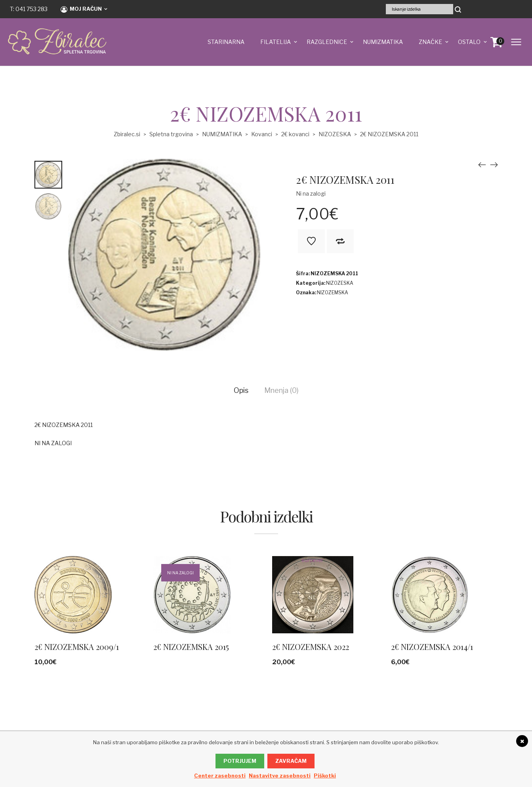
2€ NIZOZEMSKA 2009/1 (77, 647)
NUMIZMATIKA (383, 42)
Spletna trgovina (171, 134)
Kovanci (262, 134)
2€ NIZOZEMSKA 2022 (311, 647)
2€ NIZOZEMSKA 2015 (191, 647)
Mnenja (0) (281, 390)
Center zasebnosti (220, 776)
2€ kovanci (295, 134)
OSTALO (469, 42)
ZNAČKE (430, 42)
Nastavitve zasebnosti (280, 776)
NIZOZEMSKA (333, 293)
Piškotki (325, 776)
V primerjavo (340, 241)
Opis (241, 390)
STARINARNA (226, 42)
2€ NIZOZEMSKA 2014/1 (432, 647)
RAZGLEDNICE (327, 42)
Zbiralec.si (127, 134)
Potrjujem (240, 761)
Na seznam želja (311, 241)
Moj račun (81, 9)
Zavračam (291, 761)
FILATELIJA (276, 42)
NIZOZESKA (335, 134)
